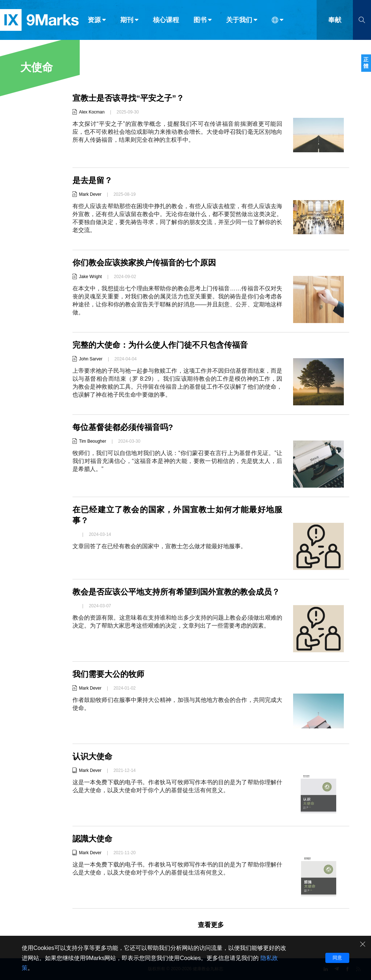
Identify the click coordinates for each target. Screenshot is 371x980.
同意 (337, 958)
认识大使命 (92, 756)
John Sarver (91, 359)
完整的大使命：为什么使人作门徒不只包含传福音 (160, 345)
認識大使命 (92, 839)
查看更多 (211, 925)
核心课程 (166, 21)
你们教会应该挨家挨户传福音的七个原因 (144, 263)
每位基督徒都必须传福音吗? (123, 427)
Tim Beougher (93, 441)
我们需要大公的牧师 (108, 674)
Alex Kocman (92, 112)
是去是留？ (92, 180)
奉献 (335, 21)
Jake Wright (90, 277)
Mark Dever (90, 194)
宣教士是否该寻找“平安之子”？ (128, 98)
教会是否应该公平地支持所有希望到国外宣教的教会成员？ (176, 592)
